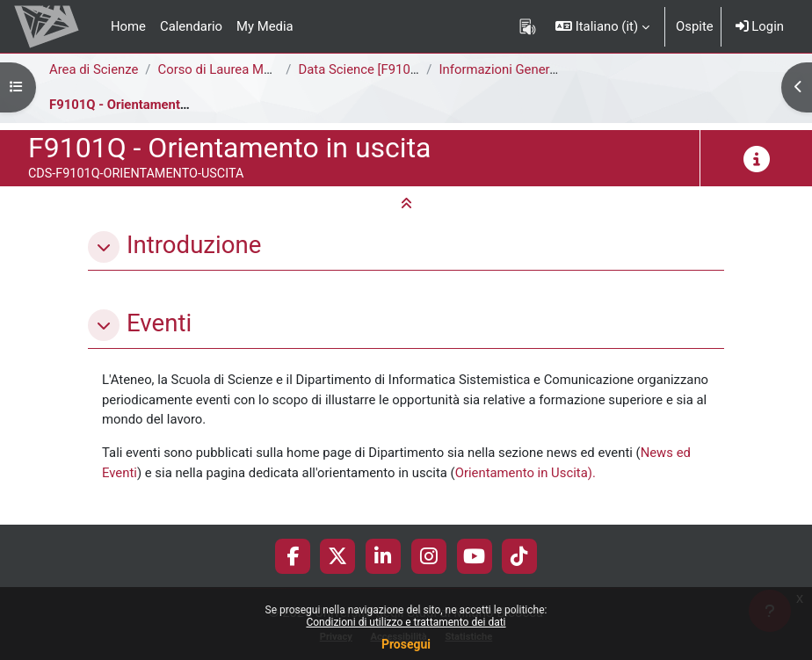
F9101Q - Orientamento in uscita (145, 105)
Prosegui (406, 644)
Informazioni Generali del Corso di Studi (554, 69)
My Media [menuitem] (265, 26)
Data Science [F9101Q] (365, 69)
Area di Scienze (94, 69)
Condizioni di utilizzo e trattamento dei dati (406, 622)
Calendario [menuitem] (191, 26)
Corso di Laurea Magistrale (236, 69)
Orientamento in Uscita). (526, 473)
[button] (602, 26)
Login (760, 26)
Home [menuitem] (128, 26)
